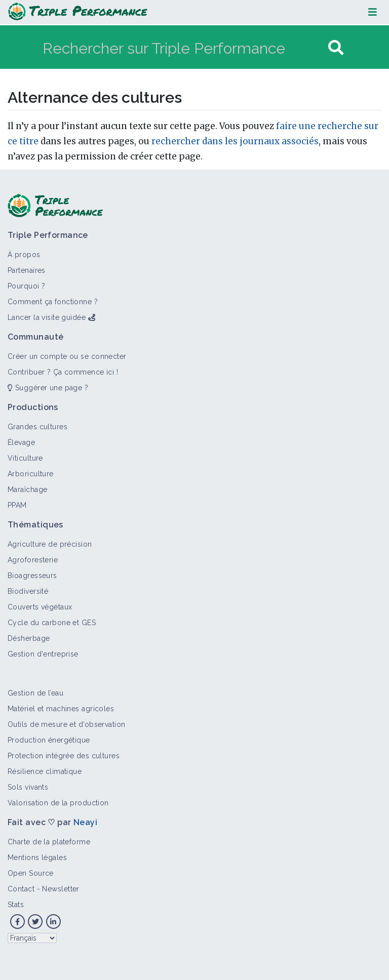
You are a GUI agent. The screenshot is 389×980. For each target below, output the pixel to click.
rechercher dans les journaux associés (235, 141)
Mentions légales (37, 858)
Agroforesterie (33, 560)
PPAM (17, 505)
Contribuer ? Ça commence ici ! (63, 372)
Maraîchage (27, 489)
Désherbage (29, 638)
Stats (16, 905)
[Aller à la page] (336, 48)
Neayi (85, 822)
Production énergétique (49, 740)
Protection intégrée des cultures (64, 756)
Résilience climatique (45, 771)
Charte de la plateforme (49, 842)
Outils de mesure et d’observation (67, 724)
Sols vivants (28, 787)
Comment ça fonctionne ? (53, 302)
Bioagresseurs (32, 576)
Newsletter (61, 889)
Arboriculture (31, 474)
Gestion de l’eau (35, 693)
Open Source (31, 873)
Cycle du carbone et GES (52, 623)
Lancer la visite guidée (47, 317)
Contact (21, 889)
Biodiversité (28, 591)
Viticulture (25, 458)
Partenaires (27, 270)
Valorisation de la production (58, 803)
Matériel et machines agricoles (61, 709)
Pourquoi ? (26, 286)
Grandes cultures (37, 427)
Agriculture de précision (50, 544)
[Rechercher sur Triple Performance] (184, 48)
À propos (24, 255)
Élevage (21, 442)
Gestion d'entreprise (43, 654)
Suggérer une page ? (48, 388)
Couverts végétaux (40, 607)
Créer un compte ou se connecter (67, 356)
